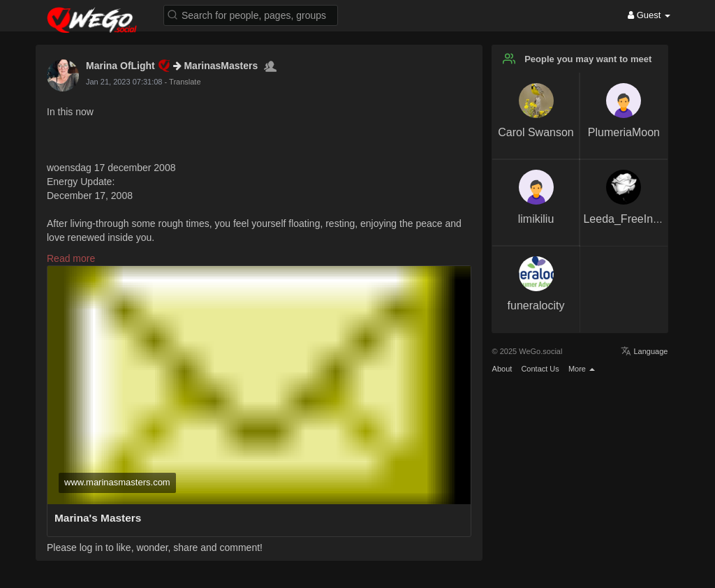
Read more (71, 258)
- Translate (183, 82)
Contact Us (540, 369)
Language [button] (644, 351)
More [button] (582, 369)
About (502, 369)
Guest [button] (649, 15)
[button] (251, 14)
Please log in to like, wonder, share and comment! (155, 547)
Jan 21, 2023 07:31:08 (124, 82)
